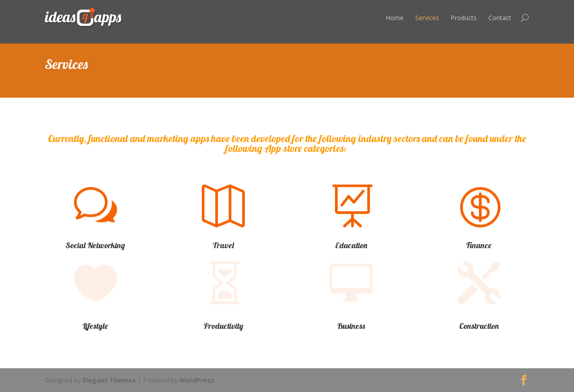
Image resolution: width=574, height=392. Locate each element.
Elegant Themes (109, 380)
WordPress (197, 380)
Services (427, 18)
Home (395, 18)
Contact (500, 18)
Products (464, 18)
